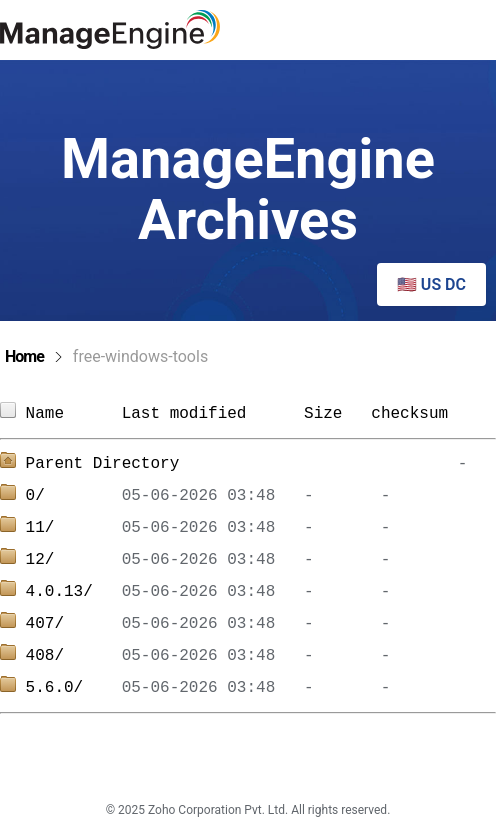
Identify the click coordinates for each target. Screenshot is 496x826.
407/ (74, 624)
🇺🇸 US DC (431, 284)
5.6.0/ (74, 688)
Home (24, 356)
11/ (74, 528)
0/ (74, 496)
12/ (74, 560)
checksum (409, 414)
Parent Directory (103, 464)
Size (328, 414)
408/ (74, 656)
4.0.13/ (74, 592)
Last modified (184, 414)
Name (74, 414)
